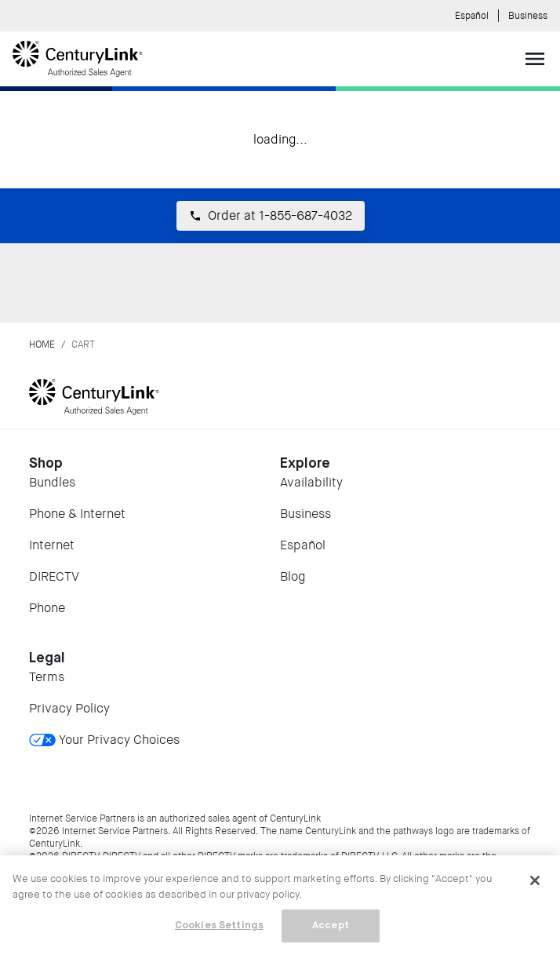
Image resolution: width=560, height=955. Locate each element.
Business (528, 16)
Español (472, 16)
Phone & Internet (77, 514)
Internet (52, 545)
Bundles (52, 482)
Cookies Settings (219, 926)
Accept (331, 926)
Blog (293, 576)
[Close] (535, 880)
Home (42, 344)
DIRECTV (54, 576)
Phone (47, 608)
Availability (311, 482)
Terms (47, 677)
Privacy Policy (69, 708)
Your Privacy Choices (104, 740)
